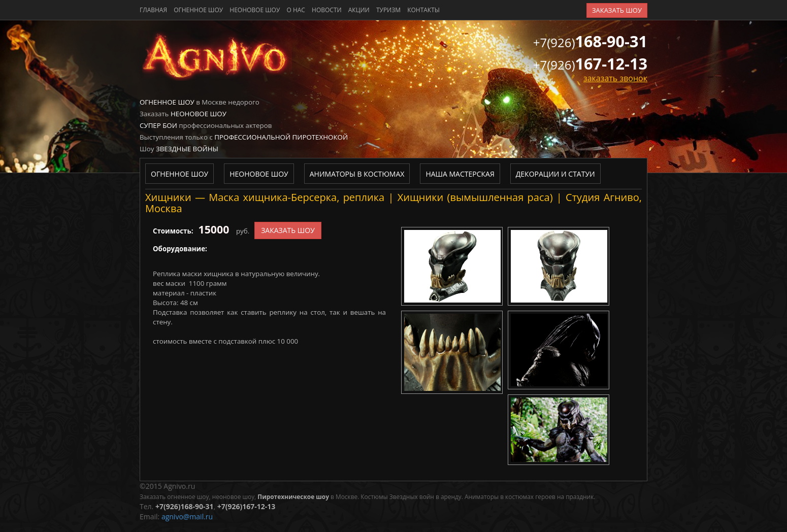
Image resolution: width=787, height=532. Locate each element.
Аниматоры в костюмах (357, 174)
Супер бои (158, 125)
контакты (423, 10)
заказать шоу (617, 10)
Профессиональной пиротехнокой (281, 137)
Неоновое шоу (255, 10)
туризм (388, 10)
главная (153, 10)
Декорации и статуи (555, 174)
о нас (296, 10)
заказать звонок (615, 78)
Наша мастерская (460, 174)
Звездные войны (187, 149)
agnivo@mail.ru (187, 517)
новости (327, 10)
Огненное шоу (198, 10)
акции (359, 10)
